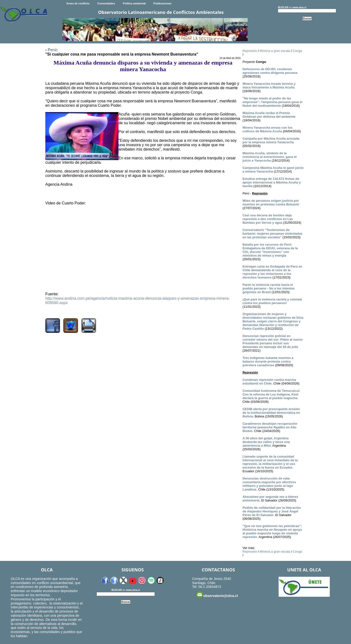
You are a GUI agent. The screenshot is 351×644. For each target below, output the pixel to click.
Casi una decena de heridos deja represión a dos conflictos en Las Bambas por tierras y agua (268, 219)
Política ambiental (134, 3)
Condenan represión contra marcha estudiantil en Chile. (269, 382)
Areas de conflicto (78, 3)
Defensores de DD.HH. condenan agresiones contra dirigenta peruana (270, 71)
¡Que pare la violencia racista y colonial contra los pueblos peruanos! (272, 301)
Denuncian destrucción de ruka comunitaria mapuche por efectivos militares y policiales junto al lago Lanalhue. (269, 484)
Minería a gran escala (275, 51)
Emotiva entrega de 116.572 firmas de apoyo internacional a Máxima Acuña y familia (272, 182)
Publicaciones (163, 3)
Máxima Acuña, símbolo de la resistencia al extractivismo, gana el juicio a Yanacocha (270, 157)
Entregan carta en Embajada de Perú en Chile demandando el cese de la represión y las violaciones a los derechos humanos (272, 272)
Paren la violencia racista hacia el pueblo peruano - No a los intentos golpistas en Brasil (269, 288)
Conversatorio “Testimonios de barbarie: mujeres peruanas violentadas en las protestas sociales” (273, 234)
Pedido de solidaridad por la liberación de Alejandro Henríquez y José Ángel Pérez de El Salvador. (272, 511)
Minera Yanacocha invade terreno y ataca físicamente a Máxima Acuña (269, 86)
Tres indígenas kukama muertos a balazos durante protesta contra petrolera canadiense (268, 361)
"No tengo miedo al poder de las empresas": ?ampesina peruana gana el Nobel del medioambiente (272, 102)
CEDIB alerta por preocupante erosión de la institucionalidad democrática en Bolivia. (271, 413)
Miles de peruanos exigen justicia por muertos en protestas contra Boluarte (271, 202)
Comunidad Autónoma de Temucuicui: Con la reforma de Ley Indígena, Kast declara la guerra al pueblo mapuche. (271, 394)
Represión (250, 51)
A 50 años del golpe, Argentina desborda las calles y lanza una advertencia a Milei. (266, 442)
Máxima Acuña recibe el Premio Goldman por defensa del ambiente (269, 115)
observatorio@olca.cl (217, 595)
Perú (52, 50)
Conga (297, 51)
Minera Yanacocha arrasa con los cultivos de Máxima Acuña (268, 129)
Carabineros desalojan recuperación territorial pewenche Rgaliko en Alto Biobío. (270, 427)
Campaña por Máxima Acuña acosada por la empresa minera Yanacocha (271, 140)
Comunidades (106, 3)
